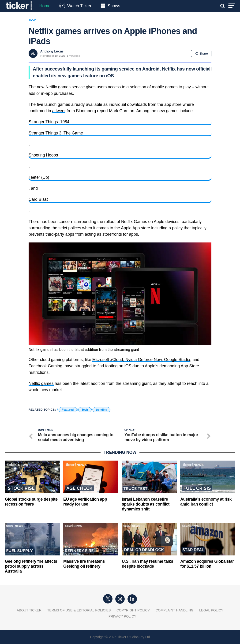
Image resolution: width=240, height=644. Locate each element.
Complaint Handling (175, 610)
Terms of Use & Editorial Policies (79, 610)
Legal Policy (211, 610)
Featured (68, 410)
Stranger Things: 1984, (50, 122)
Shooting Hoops (43, 155)
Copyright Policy (133, 610)
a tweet (59, 111)
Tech (85, 410)
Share (201, 54)
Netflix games (41, 383)
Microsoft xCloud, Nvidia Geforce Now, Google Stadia (141, 360)
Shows (114, 6)
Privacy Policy (122, 616)
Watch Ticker (79, 6)
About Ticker (29, 610)
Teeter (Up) (39, 177)
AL (33, 54)
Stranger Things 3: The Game (56, 133)
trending (101, 410)
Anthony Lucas (52, 51)
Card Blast (38, 199)
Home (45, 6)
